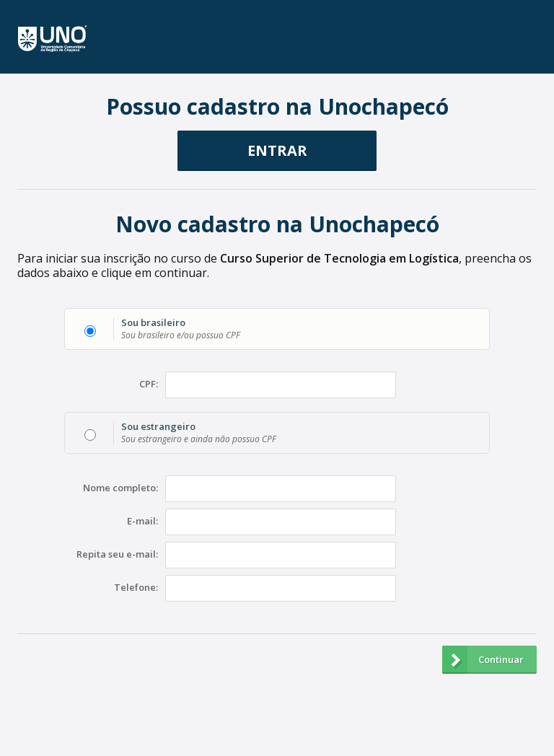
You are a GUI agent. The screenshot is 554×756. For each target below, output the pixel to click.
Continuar (483, 660)
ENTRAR (277, 150)
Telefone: (136, 588)
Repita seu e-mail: (117, 555)
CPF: (149, 384)
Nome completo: (120, 488)
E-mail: (142, 522)
